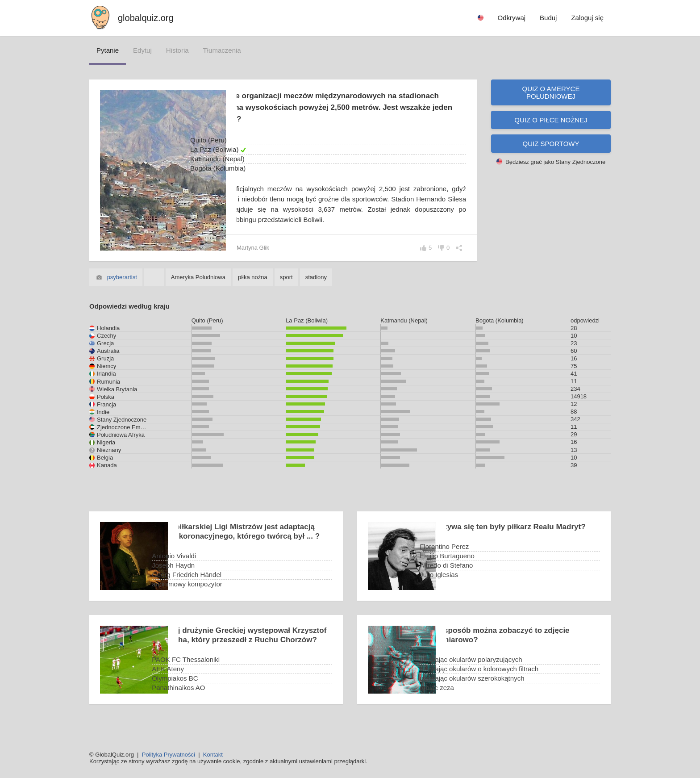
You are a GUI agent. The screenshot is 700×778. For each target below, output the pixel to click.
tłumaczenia (222, 50)
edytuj (142, 50)
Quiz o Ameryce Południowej (551, 92)
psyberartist (122, 287)
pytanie (108, 50)
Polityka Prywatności (169, 755)
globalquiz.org (146, 18)
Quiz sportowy (551, 144)
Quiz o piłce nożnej (551, 120)
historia (177, 50)
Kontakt (213, 755)
